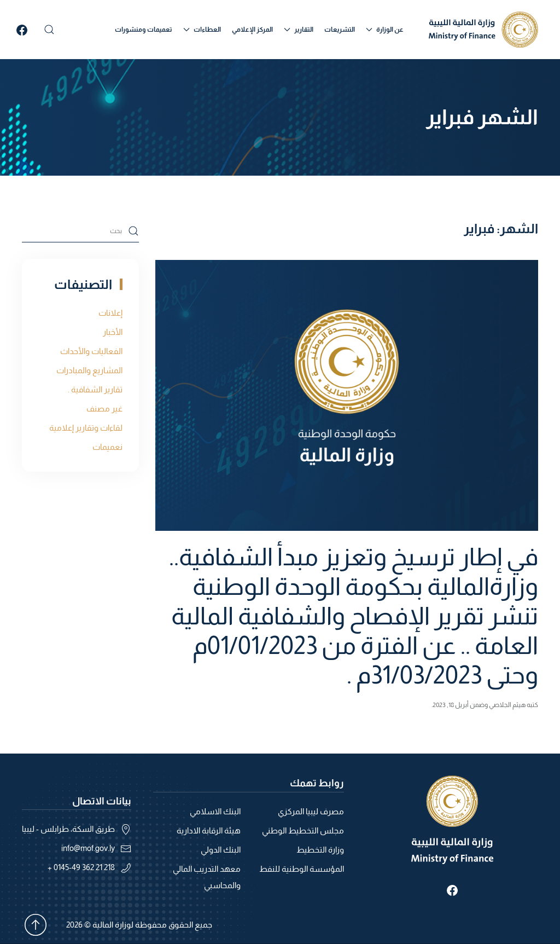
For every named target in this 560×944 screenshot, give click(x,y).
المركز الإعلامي (252, 30)
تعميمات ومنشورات (144, 30)
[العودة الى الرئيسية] (483, 30)
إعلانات (110, 313)
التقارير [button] (299, 30)
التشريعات (340, 30)
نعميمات (107, 447)
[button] (49, 30)
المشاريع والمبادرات (89, 370)
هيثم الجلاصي (507, 705)
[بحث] (80, 231)
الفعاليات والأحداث (91, 351)
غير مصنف (104, 409)
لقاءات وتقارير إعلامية (86, 428)
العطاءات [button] (202, 30)
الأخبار (113, 332)
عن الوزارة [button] (385, 30)
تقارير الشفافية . (95, 389)
